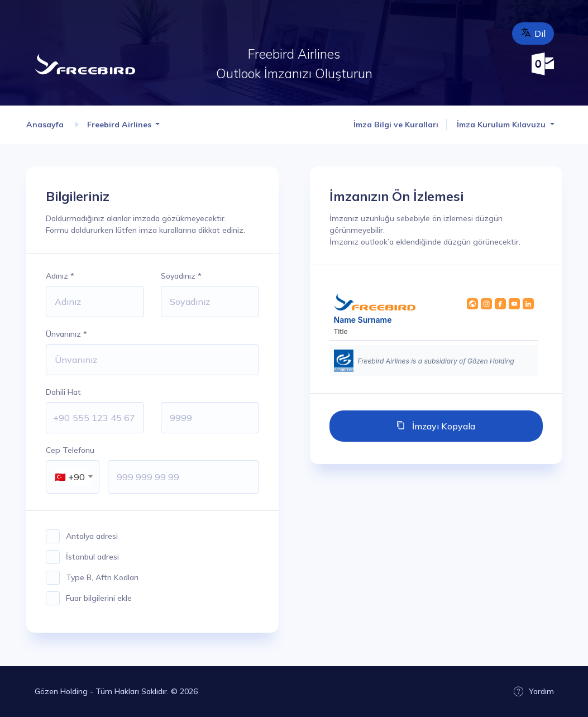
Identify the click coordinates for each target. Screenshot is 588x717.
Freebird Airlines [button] (120, 125)
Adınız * (60, 276)
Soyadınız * (181, 276)
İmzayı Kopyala (443, 426)
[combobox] (73, 477)
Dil (533, 33)
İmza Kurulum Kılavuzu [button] (502, 125)
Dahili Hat (63, 392)
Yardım (534, 691)
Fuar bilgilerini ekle (99, 598)
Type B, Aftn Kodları (102, 577)
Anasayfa (46, 125)
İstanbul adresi (92, 557)
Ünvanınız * (66, 334)
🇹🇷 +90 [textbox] (70, 477)
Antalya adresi (92, 536)
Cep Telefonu (70, 450)
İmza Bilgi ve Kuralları (396, 125)
